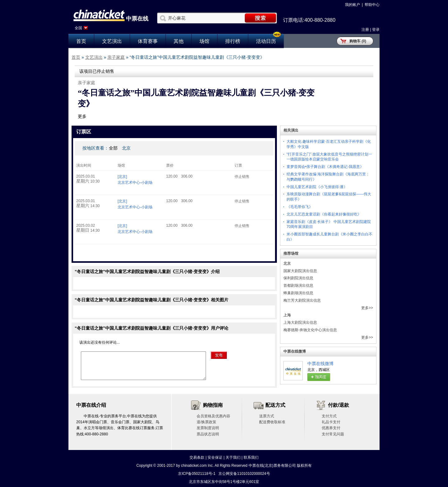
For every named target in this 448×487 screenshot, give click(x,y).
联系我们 (251, 457)
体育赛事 (148, 41)
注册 (365, 30)
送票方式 (267, 416)
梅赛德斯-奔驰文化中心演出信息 (310, 330)
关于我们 (233, 457)
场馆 (204, 41)
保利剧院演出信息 (298, 278)
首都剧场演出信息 (298, 285)
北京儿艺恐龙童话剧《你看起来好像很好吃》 (324, 214)
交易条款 (197, 457)
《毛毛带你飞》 (300, 207)
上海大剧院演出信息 (300, 322)
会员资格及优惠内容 (213, 416)
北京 (126, 148)
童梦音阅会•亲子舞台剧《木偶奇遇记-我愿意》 (325, 167)
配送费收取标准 (272, 422)
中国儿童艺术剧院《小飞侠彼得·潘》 (317, 187)
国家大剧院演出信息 (300, 271)
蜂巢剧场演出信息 (298, 293)
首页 (81, 41)
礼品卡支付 (331, 422)
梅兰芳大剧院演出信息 (302, 300)
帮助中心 (372, 5)
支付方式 (329, 416)
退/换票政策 (206, 422)
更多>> (367, 308)
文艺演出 (112, 41)
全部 (113, 148)
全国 (78, 28)
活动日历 (266, 41)
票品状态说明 (208, 434)
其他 (179, 41)
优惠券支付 (331, 428)
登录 (376, 30)
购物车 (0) (358, 41)
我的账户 (352, 5)
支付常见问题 (333, 434)
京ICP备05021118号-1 (197, 474)
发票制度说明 (208, 428)
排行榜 (233, 41)
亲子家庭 (116, 57)
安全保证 (215, 457)
